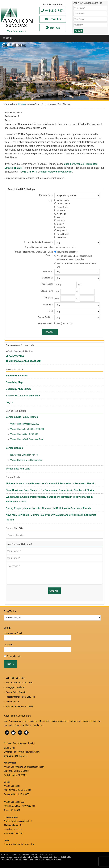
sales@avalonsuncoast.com (56, 172)
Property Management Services (20, 697)
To (78, 292)
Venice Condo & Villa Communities (26, 460)
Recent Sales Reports (16, 692)
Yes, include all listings (67, 252)
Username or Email (13, 633)
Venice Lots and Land (18, 469)
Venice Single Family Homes (22, 417)
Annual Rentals (13, 702)
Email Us (53, 19)
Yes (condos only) (65, 323)
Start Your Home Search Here (19, 683)
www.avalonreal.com (13, 833)
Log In (9, 402)
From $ (58, 285)
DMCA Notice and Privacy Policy (19, 844)
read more (38, 725)
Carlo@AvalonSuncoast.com (24, 361)
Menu (7, 38)
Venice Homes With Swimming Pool (27, 439)
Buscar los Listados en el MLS (23, 396)
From (57, 292)
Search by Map (14, 382)
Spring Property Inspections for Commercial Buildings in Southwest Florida (48, 508)
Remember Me (14, 656)
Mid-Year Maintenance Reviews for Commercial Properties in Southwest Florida (51, 483)
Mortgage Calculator (15, 687)
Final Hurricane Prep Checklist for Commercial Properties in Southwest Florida (50, 490)
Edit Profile (66, 857)
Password (9, 645)
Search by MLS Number (19, 389)
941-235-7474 (53, 10)
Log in (57, 857)
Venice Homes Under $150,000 (25, 424)
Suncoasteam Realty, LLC (33, 859)
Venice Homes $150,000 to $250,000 (27, 429)
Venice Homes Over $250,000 (24, 434)
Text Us (53, 28)
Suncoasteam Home (15, 678)
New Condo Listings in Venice (24, 455)
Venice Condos (14, 448)
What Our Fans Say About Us (19, 706)
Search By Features (17, 376)
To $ (80, 285)
